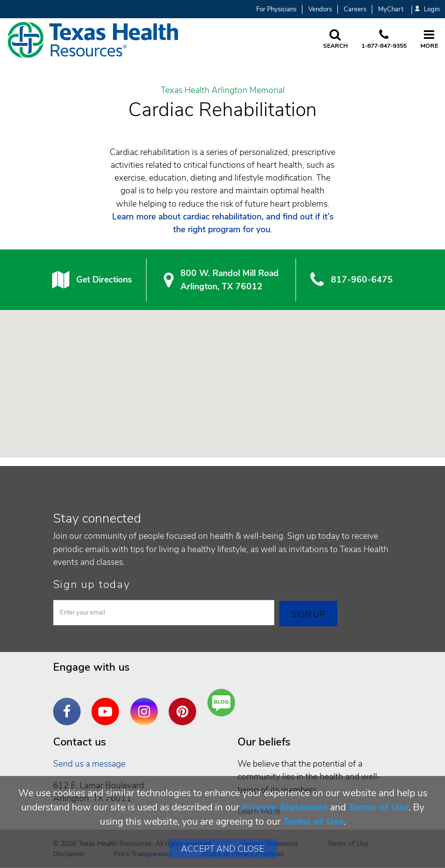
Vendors (320, 9)
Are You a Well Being (223, 703)
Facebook (69, 704)
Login (427, 10)
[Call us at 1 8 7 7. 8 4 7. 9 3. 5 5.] (384, 40)
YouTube (108, 704)
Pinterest (185, 704)
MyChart (391, 9)
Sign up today (92, 585)
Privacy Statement (285, 807)
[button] (223, 375)
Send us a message (89, 764)
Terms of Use (378, 807)
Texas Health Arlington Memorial (223, 91)
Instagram (147, 704)
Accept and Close (222, 849)
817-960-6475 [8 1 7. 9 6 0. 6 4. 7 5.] (362, 279)
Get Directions (104, 279)
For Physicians (276, 9)
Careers (355, 9)
